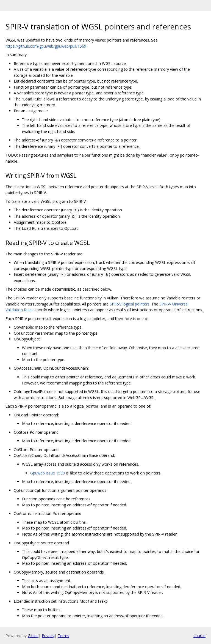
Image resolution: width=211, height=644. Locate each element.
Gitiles (33, 636)
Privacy (48, 636)
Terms (63, 636)
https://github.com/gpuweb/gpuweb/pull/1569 (46, 46)
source (199, 636)
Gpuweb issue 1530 (48, 473)
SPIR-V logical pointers (130, 304)
